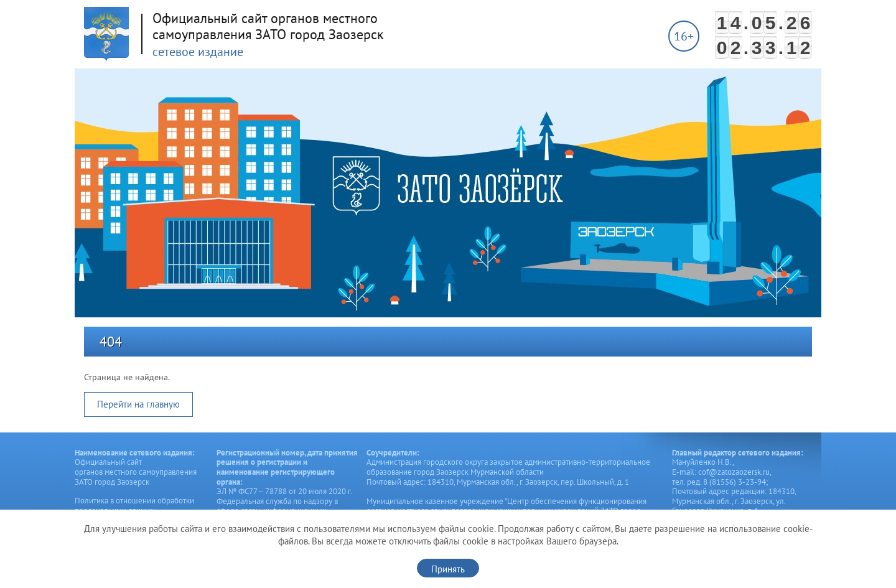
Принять (448, 569)
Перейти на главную (138, 404)
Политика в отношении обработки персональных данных (134, 506)
